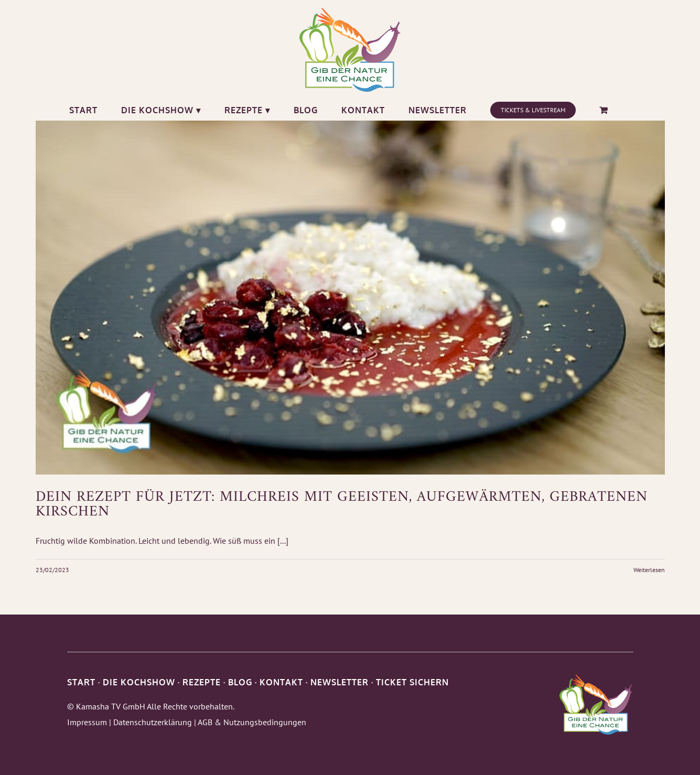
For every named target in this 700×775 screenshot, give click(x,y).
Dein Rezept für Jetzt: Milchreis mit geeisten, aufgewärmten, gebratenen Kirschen (342, 505)
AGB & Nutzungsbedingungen (252, 722)
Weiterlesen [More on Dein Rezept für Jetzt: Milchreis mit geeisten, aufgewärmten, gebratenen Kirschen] (649, 570)
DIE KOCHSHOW (139, 682)
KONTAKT (281, 682)
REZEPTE (202, 682)
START (81, 682)
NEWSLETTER (340, 682)
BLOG (240, 682)
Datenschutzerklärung (153, 722)
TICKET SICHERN (412, 682)
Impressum (87, 722)
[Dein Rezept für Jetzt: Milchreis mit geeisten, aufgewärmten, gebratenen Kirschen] (350, 298)
